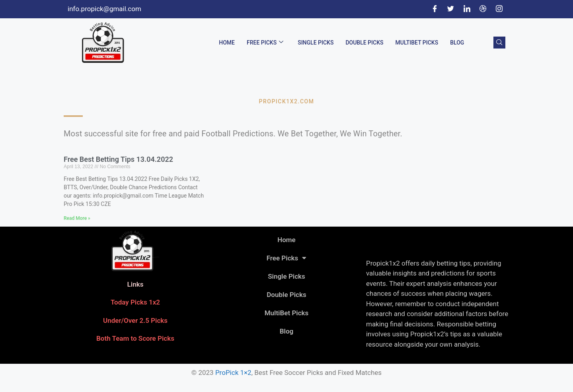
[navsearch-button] (499, 43)
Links (135, 284)
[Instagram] (499, 9)
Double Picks (364, 43)
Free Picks (265, 43)
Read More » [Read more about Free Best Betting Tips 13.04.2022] (77, 218)
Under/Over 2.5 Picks (135, 320)
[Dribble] (483, 9)
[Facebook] (435, 9)
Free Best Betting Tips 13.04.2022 (118, 159)
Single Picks (316, 43)
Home (227, 43)
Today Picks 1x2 (135, 302)
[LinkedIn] (467, 9)
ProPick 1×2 (233, 373)
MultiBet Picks (417, 43)
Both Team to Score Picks (135, 338)
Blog (457, 43)
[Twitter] (451, 9)
